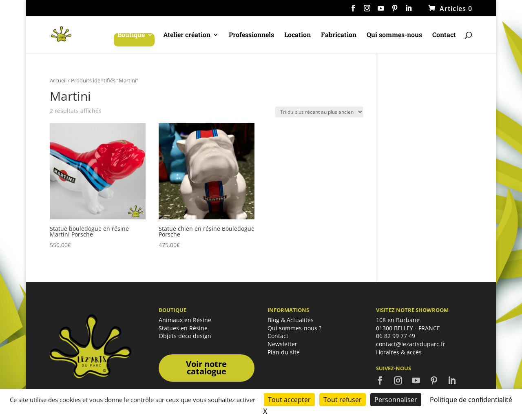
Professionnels (251, 35)
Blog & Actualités (291, 320)
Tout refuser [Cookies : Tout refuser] (343, 400)
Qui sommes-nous (394, 35)
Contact (444, 35)
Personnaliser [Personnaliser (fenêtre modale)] (396, 400)
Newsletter (282, 344)
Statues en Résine (183, 328)
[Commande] (319, 112)
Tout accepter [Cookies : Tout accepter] (289, 400)
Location (297, 35)
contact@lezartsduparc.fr (411, 344)
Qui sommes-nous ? (294, 328)
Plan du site (284, 352)
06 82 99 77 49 (396, 336)
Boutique (131, 35)
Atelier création (187, 35)
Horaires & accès (399, 352)
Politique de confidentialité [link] (471, 400)
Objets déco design (185, 336)
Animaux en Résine (185, 320)
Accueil (58, 80)
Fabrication (339, 35)
